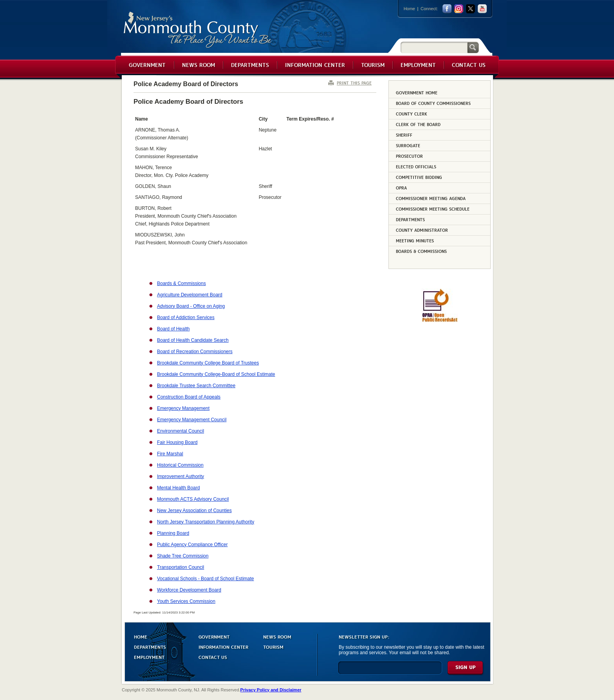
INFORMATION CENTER (223, 647)
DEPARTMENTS (150, 647)
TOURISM (273, 647)
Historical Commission (180, 465)
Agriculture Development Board (190, 295)
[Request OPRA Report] (440, 321)
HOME (141, 636)
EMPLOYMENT (149, 657)
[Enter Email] (390, 671)
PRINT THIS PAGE (354, 83)
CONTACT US (213, 657)
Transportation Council (181, 567)
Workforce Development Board (189, 590)
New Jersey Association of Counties (194, 511)
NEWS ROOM (277, 636)
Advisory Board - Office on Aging (191, 306)
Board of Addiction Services (186, 318)
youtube (482, 9)
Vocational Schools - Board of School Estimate (205, 579)
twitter (470, 9)
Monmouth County (198, 30)
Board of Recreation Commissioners (195, 352)
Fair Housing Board (177, 442)
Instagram (459, 9)
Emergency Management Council (192, 420)
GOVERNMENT (214, 636)
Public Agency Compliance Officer (192, 545)
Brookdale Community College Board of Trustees (208, 363)
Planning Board (173, 533)
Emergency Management (183, 408)
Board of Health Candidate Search (193, 340)
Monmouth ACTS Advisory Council (193, 499)
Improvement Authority (181, 476)
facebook (447, 9)
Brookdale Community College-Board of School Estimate (216, 374)
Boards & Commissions (181, 283)
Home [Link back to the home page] (409, 9)
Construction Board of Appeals (189, 397)
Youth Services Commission (186, 601)
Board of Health (173, 329)
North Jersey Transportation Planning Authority (206, 522)
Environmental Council (181, 431)
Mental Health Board (178, 488)
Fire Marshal (170, 454)
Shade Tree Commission (183, 556)
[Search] (434, 47)
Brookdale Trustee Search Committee (196, 386)
